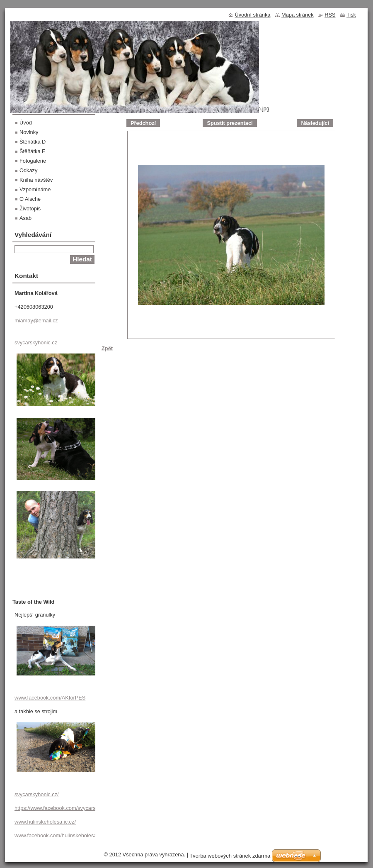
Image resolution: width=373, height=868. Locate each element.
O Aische (30, 199)
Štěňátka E (33, 151)
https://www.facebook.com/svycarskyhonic (64, 808)
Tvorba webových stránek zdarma (230, 856)
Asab (25, 218)
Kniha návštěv (36, 180)
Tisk (351, 15)
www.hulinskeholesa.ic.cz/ (45, 822)
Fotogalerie (33, 161)
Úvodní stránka (252, 15)
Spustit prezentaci (230, 123)
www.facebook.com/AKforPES (50, 698)
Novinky (29, 132)
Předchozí (143, 123)
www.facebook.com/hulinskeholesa (56, 835)
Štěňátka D (33, 142)
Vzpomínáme (35, 189)
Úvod (26, 123)
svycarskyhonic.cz (36, 343)
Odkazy (28, 170)
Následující (315, 123)
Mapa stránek (298, 15)
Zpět (107, 348)
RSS (330, 15)
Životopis (30, 208)
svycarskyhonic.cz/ (37, 794)
